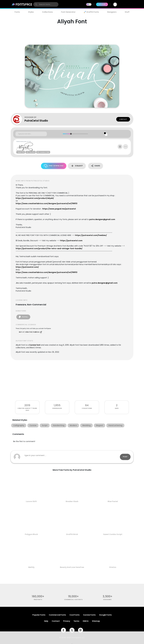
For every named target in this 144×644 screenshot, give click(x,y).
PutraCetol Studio (36, 121)
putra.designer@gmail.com (102, 219)
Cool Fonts (75, 615)
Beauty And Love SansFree (72, 567)
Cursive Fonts (89, 615)
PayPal (23, 317)
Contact (123, 119)
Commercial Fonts (57, 615)
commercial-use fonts (73, 600)
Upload (102, 4)
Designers (112, 12)
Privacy (67, 621)
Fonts (17, 12)
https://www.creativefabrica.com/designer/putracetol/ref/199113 (46, 203)
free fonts (38, 600)
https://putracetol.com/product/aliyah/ (35, 198)
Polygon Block (31, 534)
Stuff (127, 12)
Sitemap (96, 621)
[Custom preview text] (31, 134)
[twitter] (72, 630)
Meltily (31, 567)
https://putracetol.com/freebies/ (91, 235)
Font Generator (68, 12)
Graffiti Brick (72, 534)
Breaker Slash (72, 501)
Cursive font (35, 345)
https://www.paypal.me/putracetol (59, 209)
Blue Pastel (113, 501)
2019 (27, 405)
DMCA (86, 621)
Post (125, 457)
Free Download (54, 166)
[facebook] (63, 630)
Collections (47, 12)
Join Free (127, 4)
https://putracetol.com (71, 241)
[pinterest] (81, 630)
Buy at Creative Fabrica (30, 332)
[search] (46, 4)
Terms (76, 621)
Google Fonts (105, 615)
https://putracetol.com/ (27, 267)
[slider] (71, 134)
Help (46, 621)
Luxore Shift (31, 501)
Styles (31, 12)
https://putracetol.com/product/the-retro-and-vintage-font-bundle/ (49, 248)
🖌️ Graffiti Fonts (91, 12)
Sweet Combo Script (113, 534)
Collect (77, 166)
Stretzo (113, 567)
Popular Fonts (39, 615)
